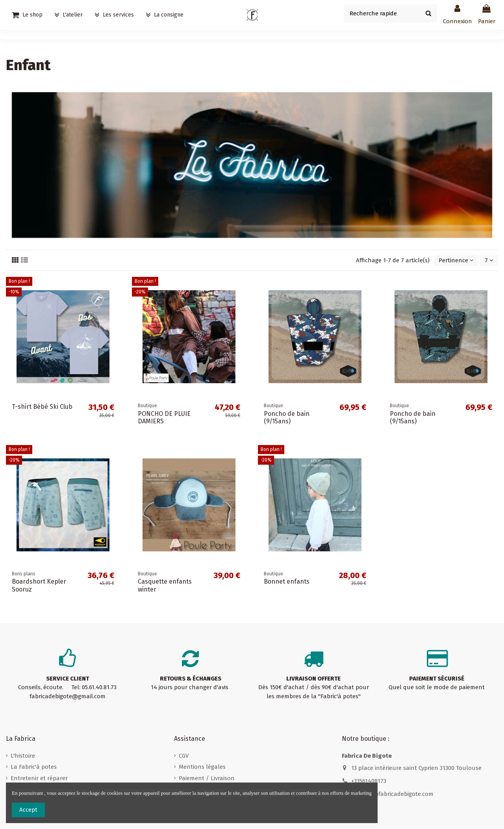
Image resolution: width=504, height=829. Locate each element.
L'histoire (23, 756)
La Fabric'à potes (34, 767)
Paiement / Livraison (207, 778)
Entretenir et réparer (39, 778)
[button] (114, 15)
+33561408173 (369, 781)
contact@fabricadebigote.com (392, 794)
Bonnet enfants (287, 581)
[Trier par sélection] (456, 261)
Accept (28, 810)
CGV (184, 756)
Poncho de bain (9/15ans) (287, 417)
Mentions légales (202, 767)
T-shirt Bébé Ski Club (42, 407)
